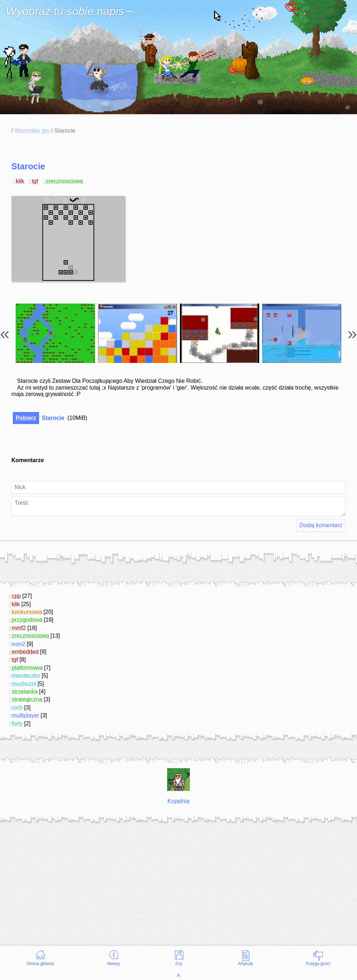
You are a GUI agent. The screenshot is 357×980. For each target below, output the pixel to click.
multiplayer (25, 715)
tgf (35, 181)
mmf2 (19, 628)
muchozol (24, 684)
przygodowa (27, 620)
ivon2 (18, 644)
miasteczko (26, 676)
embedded (25, 652)
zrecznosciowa (65, 181)
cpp (16, 596)
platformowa (27, 668)
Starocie (28, 166)
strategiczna (27, 699)
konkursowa (27, 612)
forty (17, 724)
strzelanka (25, 692)
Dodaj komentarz (321, 525)
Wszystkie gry (32, 131)
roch (17, 708)
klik (20, 181)
